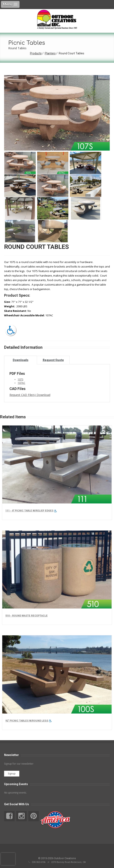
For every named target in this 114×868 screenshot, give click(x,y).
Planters (50, 53)
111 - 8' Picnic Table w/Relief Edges (29, 511)
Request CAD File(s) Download (30, 395)
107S (20, 379)
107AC (21, 383)
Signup (12, 774)
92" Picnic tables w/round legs (27, 721)
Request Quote (53, 360)
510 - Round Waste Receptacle (26, 616)
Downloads (21, 360)
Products (36, 53)
